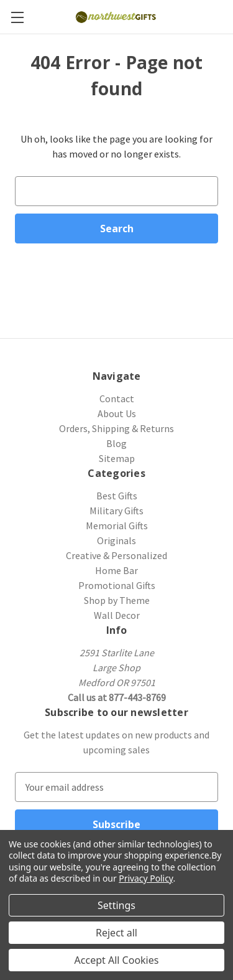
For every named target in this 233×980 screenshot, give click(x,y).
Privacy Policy (146, 878)
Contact (117, 398)
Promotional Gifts (117, 585)
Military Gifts (116, 511)
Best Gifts (117, 496)
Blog (116, 443)
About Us (117, 413)
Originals (116, 540)
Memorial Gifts (117, 525)
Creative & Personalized (116, 555)
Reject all (116, 933)
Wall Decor (117, 615)
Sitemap (117, 458)
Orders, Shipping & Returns (116, 428)
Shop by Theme (117, 600)
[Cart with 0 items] (226, 16)
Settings (116, 905)
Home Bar (116, 570)
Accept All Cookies (117, 960)
